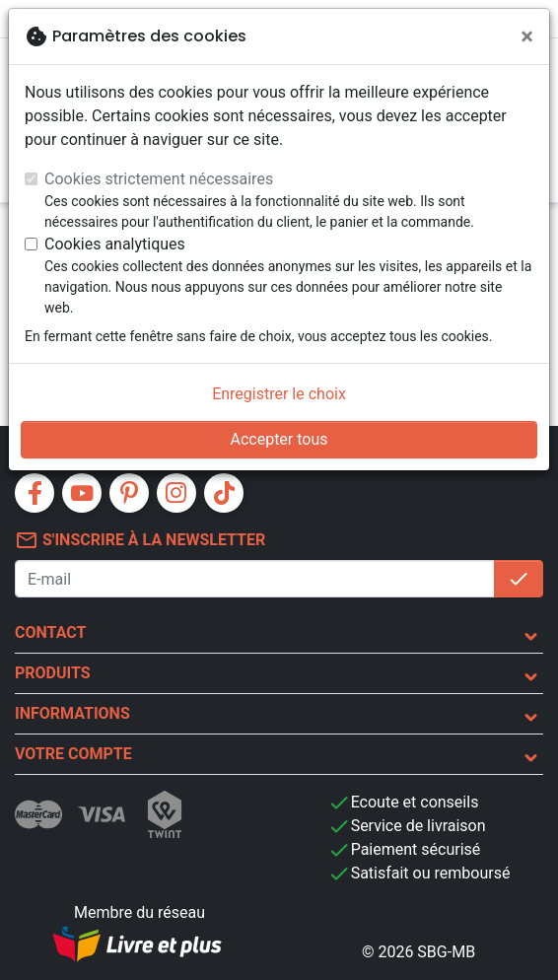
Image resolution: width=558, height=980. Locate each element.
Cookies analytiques (115, 244)
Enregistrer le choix (279, 394)
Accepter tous (279, 439)
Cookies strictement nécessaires (159, 179)
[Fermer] (527, 36)
